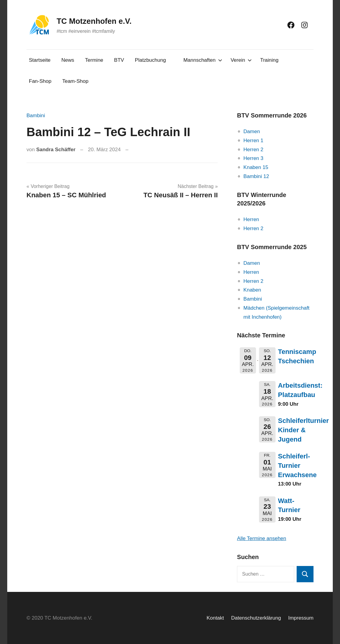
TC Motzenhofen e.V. (104, 20)
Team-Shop (75, 81)
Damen (252, 131)
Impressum (301, 618)
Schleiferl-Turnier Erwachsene (297, 466)
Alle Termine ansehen (262, 538)
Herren (251, 219)
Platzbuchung (150, 60)
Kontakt (215, 618)
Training (269, 60)
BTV (119, 60)
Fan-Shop (40, 81)
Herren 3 (253, 158)
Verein (241, 60)
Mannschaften (203, 60)
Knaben (252, 290)
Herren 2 (253, 150)
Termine (94, 60)
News (68, 60)
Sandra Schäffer (56, 150)
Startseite (40, 60)
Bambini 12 (256, 176)
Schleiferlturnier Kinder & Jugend (303, 430)
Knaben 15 (256, 167)
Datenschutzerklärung (256, 618)
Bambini (36, 116)
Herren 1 (253, 141)
